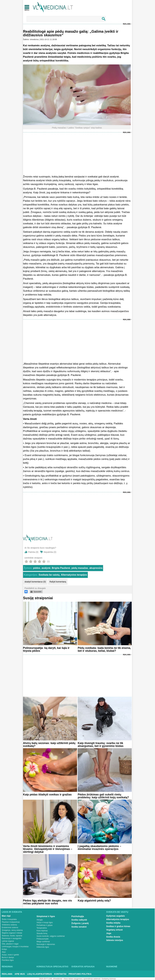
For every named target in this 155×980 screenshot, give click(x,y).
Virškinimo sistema (9, 925)
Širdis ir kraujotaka (9, 919)
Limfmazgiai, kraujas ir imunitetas (15, 947)
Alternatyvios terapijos (74, 575)
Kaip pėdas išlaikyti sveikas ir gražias (47, 795)
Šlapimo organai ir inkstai (12, 933)
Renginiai (7, 967)
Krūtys (4, 949)
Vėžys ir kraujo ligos (45, 923)
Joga (109, 933)
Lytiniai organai (8, 941)
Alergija (40, 920)
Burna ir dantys (8, 957)
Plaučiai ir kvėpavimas (11, 922)
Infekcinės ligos (43, 947)
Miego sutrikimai (43, 942)
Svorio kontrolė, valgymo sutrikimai (51, 936)
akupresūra (96, 568)
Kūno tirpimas (42, 931)
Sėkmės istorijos (115, 940)
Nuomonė (112, 967)
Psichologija (78, 916)
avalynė (46, 568)
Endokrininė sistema (10, 928)
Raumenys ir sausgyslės (12, 938)
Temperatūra (42, 928)
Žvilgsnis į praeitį (80, 923)
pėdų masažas (80, 568)
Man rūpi (6, 916)
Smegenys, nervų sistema (12, 930)
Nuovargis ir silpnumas (46, 944)
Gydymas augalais (116, 916)
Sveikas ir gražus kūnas (118, 926)
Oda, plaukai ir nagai (10, 944)
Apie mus (20, 974)
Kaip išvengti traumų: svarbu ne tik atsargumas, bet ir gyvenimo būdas (101, 745)
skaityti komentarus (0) (35, 582)
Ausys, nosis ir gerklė (10, 955)
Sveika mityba (113, 923)
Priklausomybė (43, 939)
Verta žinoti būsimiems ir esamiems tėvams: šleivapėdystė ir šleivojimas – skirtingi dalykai (48, 849)
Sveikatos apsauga (83, 967)
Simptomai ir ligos (46, 916)
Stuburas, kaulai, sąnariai (12, 936)
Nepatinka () (50, 552)
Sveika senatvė (79, 927)
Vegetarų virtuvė (115, 930)
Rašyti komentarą (58, 582)
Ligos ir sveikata (12, 912)
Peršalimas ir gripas (45, 925)
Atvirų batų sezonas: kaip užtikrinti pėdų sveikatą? (49, 745)
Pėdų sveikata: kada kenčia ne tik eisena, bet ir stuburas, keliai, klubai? (104, 649)
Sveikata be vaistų (49, 575)
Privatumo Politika (80, 974)
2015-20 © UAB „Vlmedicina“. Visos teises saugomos (61, 979)
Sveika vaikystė (79, 920)
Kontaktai (60, 974)
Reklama (127, 24)
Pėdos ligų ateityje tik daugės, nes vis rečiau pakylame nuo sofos (47, 902)
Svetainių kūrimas (109, 979)
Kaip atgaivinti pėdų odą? (94, 901)
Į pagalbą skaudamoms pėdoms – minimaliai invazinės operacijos (99, 848)
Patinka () (33, 552)
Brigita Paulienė (61, 568)
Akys (4, 952)
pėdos (37, 568)
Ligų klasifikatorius (40, 974)
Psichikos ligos (8, 960)
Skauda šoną (42, 933)
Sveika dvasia (113, 937)
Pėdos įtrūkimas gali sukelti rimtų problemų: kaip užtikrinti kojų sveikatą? (103, 796)
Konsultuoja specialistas (53, 967)
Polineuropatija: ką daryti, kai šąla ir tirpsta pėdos (46, 649)
